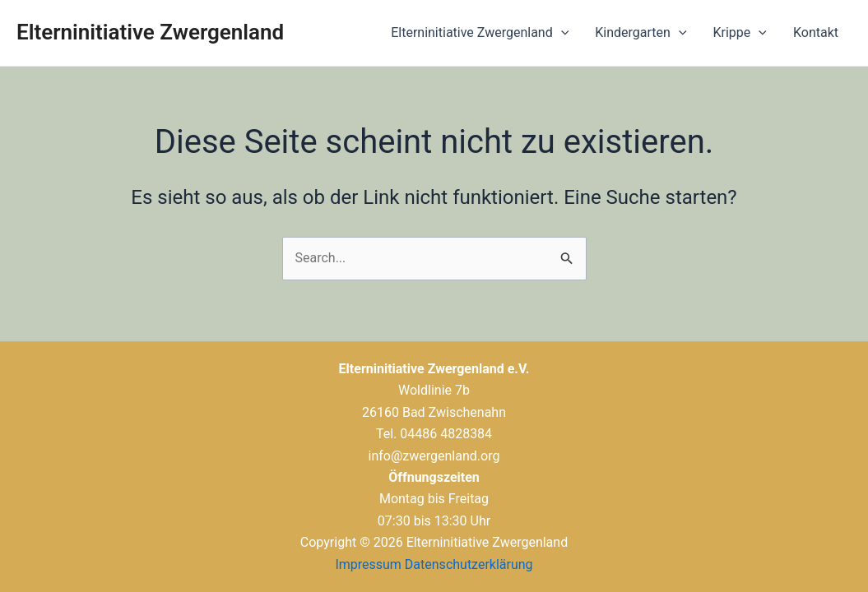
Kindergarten (641, 33)
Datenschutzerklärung (469, 564)
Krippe (740, 33)
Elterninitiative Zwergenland (150, 32)
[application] (561, 33)
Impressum (368, 564)
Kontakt (816, 32)
